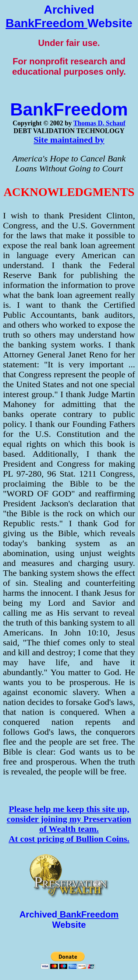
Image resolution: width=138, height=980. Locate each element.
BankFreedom (46, 23)
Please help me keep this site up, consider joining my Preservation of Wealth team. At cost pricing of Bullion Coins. (69, 824)
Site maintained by (69, 140)
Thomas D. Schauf (99, 123)
